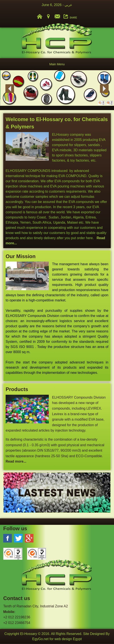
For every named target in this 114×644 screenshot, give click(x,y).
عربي (68, 5)
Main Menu (57, 64)
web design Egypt (68, 639)
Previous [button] (10, 89)
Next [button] (104, 89)
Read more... (16, 461)
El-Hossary (28, 634)
